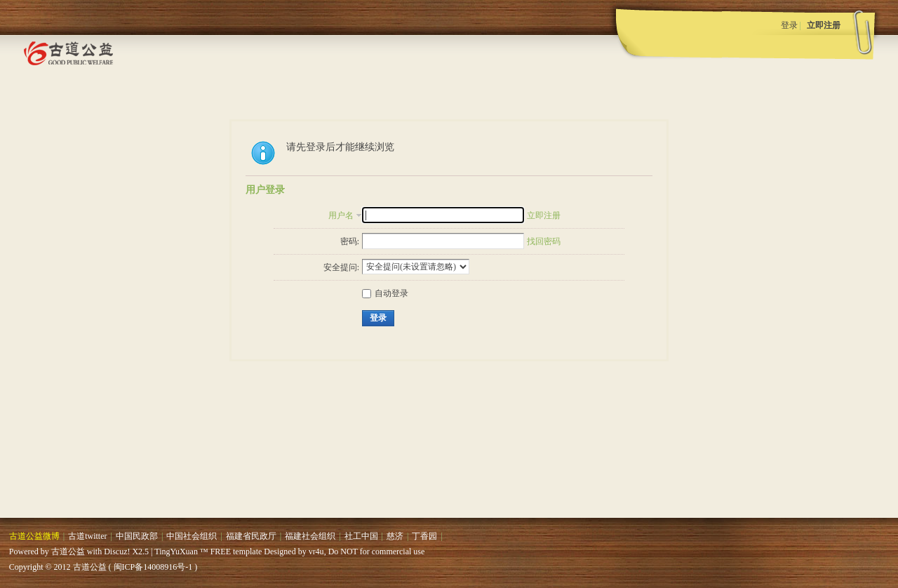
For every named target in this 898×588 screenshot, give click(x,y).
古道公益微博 (34, 536)
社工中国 (361, 536)
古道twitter (87, 536)
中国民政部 (137, 536)
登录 (789, 25)
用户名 (341, 215)
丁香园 (424, 536)
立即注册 (824, 25)
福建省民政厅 (251, 536)
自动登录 (385, 293)
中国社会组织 (192, 536)
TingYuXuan (176, 552)
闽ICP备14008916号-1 (153, 567)
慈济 (395, 536)
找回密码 (544, 241)
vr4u (316, 552)
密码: (350, 241)
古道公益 (68, 552)
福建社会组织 (310, 536)
